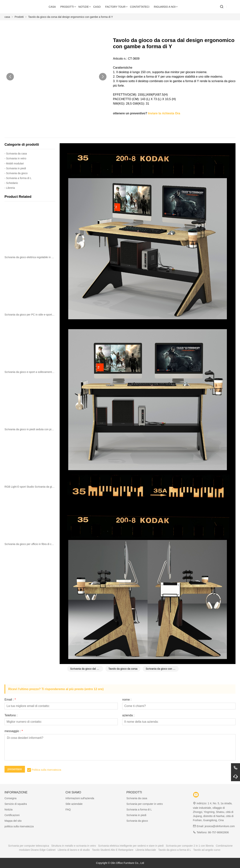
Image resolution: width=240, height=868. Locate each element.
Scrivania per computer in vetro (145, 804)
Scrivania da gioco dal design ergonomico (87, 669)
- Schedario (11, 183)
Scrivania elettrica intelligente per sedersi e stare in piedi (131, 846)
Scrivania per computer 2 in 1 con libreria (190, 846)
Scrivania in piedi (136, 815)
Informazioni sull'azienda (80, 798)
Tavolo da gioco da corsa (123, 669)
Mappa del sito (13, 821)
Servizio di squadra (16, 804)
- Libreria (10, 188)
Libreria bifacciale (146, 850)
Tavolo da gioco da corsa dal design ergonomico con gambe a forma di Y (70, 17)
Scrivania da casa (137, 798)
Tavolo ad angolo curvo (207, 850)
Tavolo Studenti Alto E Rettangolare (113, 850)
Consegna (10, 798)
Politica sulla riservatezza (46, 770)
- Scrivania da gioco (16, 173)
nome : (127, 700)
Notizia (9, 810)
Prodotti (19, 17)
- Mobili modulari (14, 163)
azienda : (128, 715)
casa (7, 17)
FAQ (68, 810)
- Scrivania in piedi (15, 168)
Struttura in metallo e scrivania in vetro (73, 846)
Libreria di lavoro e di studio (74, 850)
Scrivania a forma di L (139, 810)
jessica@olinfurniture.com (220, 826)
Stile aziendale (74, 804)
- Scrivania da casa (16, 154)
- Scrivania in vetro (15, 158)
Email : (10, 700)
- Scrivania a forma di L (18, 178)
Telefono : (11, 715)
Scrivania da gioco (137, 821)
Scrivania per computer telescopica (29, 846)
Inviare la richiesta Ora (164, 113)
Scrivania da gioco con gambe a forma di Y (162, 669)
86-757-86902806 (218, 832)
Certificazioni (12, 815)
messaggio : (14, 731)
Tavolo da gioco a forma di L (175, 850)
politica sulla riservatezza (19, 826)
